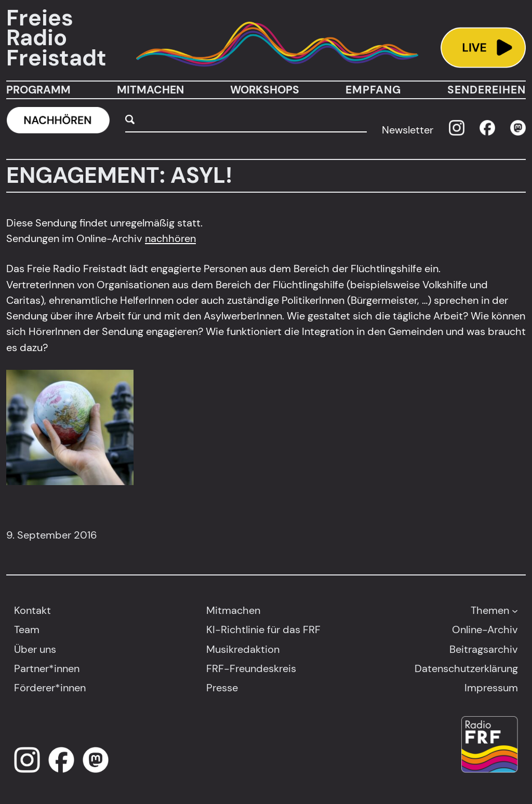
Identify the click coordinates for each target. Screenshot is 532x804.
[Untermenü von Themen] (515, 610)
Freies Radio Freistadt (56, 38)
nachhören (170, 238)
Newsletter (408, 130)
